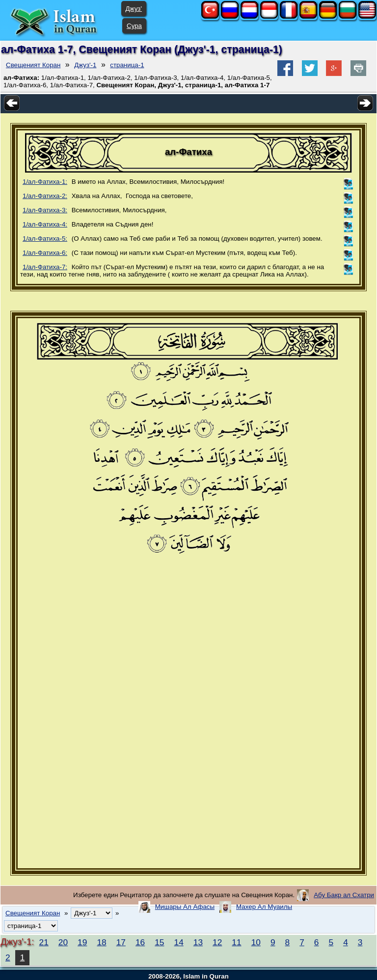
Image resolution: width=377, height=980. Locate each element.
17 (121, 942)
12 (217, 942)
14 (179, 942)
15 (159, 942)
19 (82, 942)
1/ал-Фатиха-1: (45, 182)
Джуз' (134, 9)
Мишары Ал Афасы (185, 907)
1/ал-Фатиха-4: (45, 224)
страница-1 (127, 65)
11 (236, 942)
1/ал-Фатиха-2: (45, 196)
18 (101, 942)
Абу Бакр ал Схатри (344, 895)
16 (140, 942)
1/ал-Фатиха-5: (45, 239)
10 (256, 942)
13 (198, 942)
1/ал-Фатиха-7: (45, 267)
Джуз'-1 (85, 65)
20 (63, 942)
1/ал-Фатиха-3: (45, 210)
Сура (134, 26)
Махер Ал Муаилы (264, 907)
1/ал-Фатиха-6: (45, 253)
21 (44, 942)
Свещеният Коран (33, 65)
